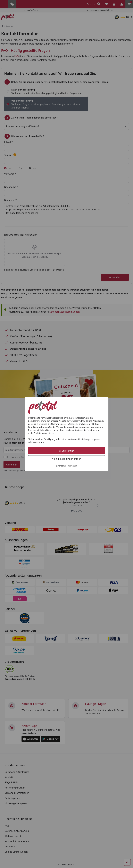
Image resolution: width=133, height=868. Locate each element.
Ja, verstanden (66, 451)
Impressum (72, 466)
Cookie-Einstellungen (81, 439)
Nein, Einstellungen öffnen (66, 459)
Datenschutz (61, 466)
